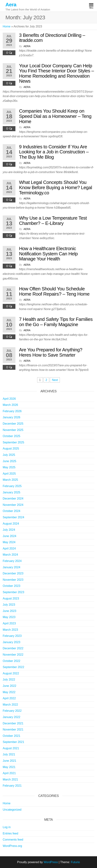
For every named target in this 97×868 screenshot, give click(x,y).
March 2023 (10, 630)
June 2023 (10, 611)
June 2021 (10, 761)
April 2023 (9, 623)
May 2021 (9, 767)
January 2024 (12, 567)
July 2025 (9, 455)
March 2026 (10, 405)
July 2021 (9, 754)
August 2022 (11, 673)
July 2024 (9, 530)
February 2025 (12, 486)
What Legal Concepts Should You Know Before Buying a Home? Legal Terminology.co (56, 187)
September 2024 (13, 517)
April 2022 (9, 698)
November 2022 (13, 655)
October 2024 (12, 511)
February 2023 (12, 636)
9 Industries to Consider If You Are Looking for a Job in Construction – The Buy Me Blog (54, 152)
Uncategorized (12, 810)
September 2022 (13, 667)
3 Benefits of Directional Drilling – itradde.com (52, 38)
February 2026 (12, 411)
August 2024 (11, 524)
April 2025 (9, 474)
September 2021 (13, 742)
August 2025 (11, 449)
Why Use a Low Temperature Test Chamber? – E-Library (53, 221)
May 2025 (9, 467)
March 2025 (10, 480)
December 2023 (13, 573)
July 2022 (9, 680)
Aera (11, 5)
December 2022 (13, 648)
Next (55, 380)
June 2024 (10, 536)
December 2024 (13, 499)
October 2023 (12, 586)
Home (7, 26)
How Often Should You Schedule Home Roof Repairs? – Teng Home (54, 291)
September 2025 (13, 442)
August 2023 (11, 598)
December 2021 (13, 723)
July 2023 (9, 605)
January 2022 (12, 717)
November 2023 (13, 580)
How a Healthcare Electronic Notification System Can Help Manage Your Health (48, 254)
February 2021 (12, 786)
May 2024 (9, 542)
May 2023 (9, 617)
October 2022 (12, 661)
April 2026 (9, 399)
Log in (7, 827)
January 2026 (12, 417)
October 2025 (12, 436)
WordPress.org (12, 846)
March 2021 (10, 779)
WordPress (51, 862)
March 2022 (10, 705)
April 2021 (9, 773)
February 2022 (12, 711)
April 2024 (9, 549)
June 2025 (10, 461)
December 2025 (13, 424)
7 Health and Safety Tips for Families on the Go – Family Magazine (56, 322)
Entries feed (10, 833)
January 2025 (12, 492)
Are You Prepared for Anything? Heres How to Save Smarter (51, 352)
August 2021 (11, 748)
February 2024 (12, 561)
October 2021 (12, 736)
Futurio (75, 862)
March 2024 (10, 555)
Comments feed (13, 840)
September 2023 (13, 592)
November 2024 (13, 505)
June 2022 (10, 686)
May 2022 (9, 692)
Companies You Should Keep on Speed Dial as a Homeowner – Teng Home (55, 116)
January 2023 (12, 642)
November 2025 (13, 430)
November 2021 (13, 729)
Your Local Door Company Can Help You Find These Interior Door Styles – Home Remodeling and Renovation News (56, 73)
